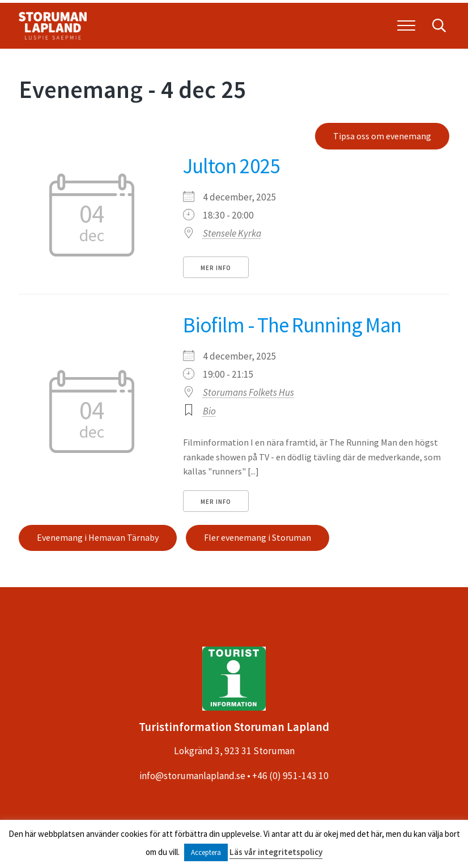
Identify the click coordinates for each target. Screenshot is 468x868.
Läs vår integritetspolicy (276, 852)
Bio (209, 411)
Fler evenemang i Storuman (258, 537)
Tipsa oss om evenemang (382, 136)
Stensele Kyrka (232, 233)
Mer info (216, 268)
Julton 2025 (232, 166)
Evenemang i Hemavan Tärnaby (98, 537)
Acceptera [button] (206, 852)
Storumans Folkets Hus (248, 392)
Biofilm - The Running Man (292, 325)
